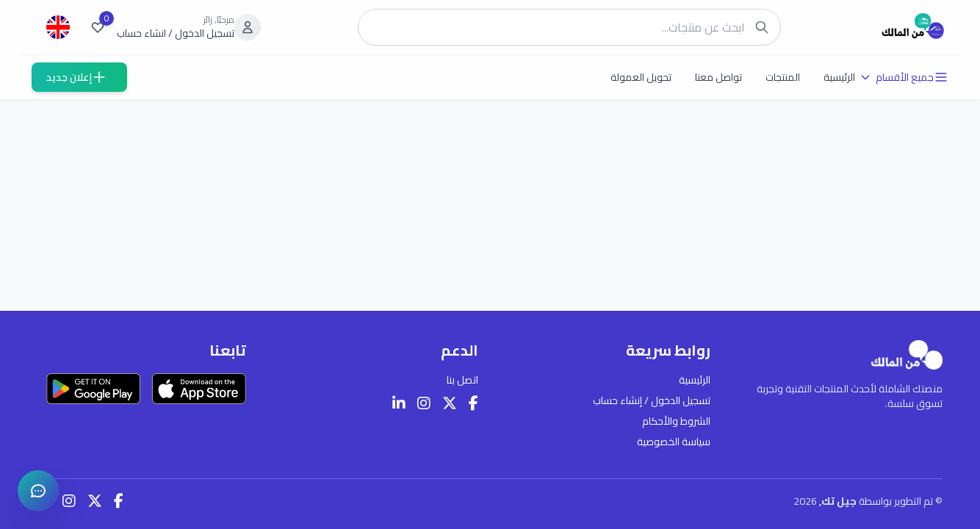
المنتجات (783, 77)
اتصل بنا (462, 380)
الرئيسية (839, 77)
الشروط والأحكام (676, 421)
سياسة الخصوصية (674, 442)
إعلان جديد (76, 77)
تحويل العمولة (641, 77)
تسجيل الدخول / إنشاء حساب (652, 400)
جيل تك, (839, 501)
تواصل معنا (718, 77)
